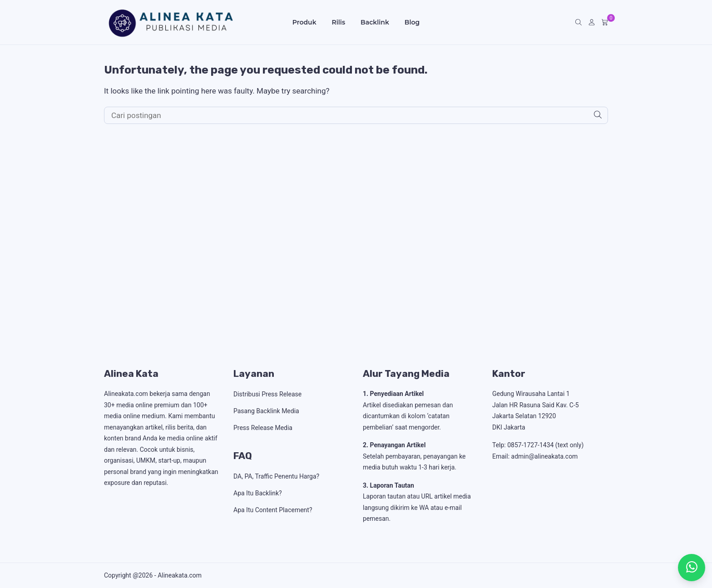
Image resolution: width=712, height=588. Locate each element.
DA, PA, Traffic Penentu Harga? (276, 476)
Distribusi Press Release (267, 394)
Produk (304, 22)
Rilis (339, 22)
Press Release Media (263, 428)
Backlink (375, 22)
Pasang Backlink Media (266, 411)
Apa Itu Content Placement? (273, 510)
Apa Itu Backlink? (258, 493)
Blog (412, 22)
